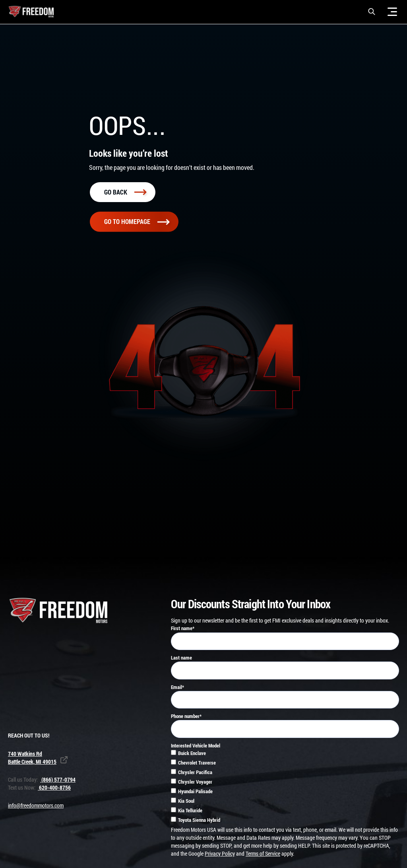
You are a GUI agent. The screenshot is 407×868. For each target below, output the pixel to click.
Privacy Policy (220, 853)
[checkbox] (285, 788)
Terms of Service (263, 853)
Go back (125, 192)
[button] (372, 12)
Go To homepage (137, 221)
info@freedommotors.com (36, 805)
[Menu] (392, 12)
